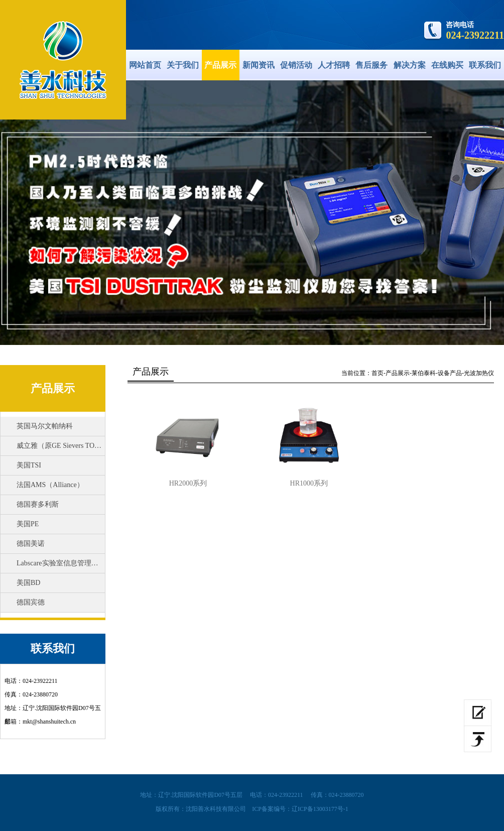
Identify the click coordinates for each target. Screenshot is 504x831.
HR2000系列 (188, 483)
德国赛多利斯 (38, 504)
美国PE (28, 524)
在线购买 (447, 65)
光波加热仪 (479, 373)
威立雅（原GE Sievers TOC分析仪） (67, 446)
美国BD (28, 583)
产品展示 (220, 65)
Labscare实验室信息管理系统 (61, 563)
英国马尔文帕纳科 (45, 426)
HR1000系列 (309, 483)
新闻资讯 (259, 65)
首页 (377, 373)
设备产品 (450, 373)
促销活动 (296, 65)
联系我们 (485, 65)
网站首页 (145, 65)
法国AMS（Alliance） (50, 485)
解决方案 (410, 65)
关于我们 (183, 65)
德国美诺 (31, 544)
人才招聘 (334, 65)
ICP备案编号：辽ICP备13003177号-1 (300, 809)
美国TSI (29, 465)
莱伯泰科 (424, 373)
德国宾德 (31, 602)
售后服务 (371, 65)
